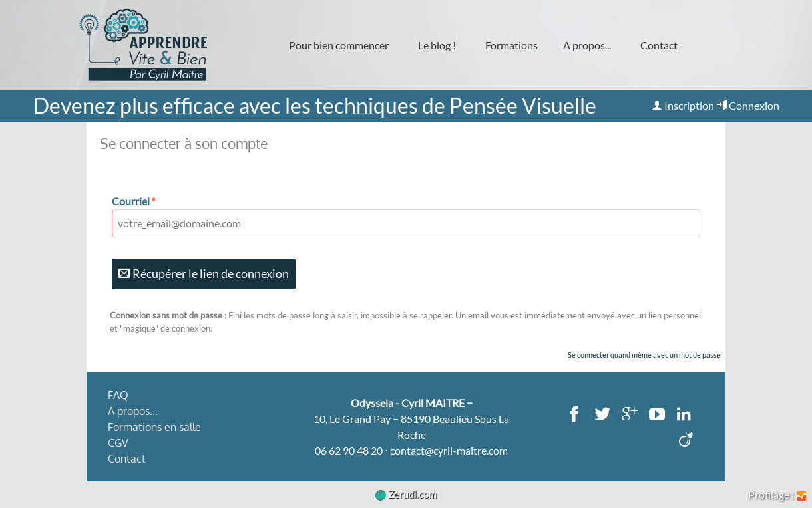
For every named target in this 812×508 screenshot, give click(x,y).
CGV (118, 443)
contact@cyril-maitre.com (449, 450)
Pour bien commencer (339, 45)
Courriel (134, 201)
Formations (511, 45)
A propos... (587, 45)
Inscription (683, 105)
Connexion (748, 105)
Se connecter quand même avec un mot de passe (644, 355)
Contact (659, 45)
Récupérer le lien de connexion (204, 274)
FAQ (118, 395)
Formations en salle (154, 427)
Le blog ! (437, 45)
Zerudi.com (406, 494)
